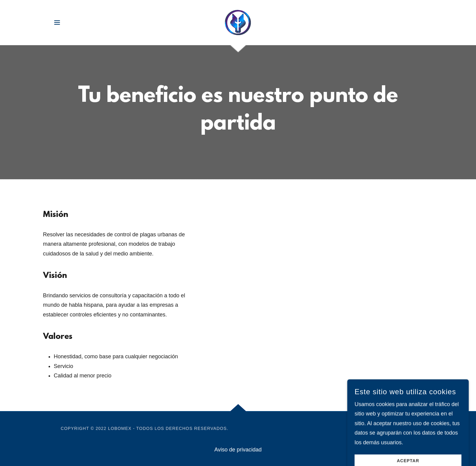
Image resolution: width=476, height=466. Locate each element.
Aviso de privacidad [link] (238, 450)
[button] (57, 22)
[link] (238, 22)
